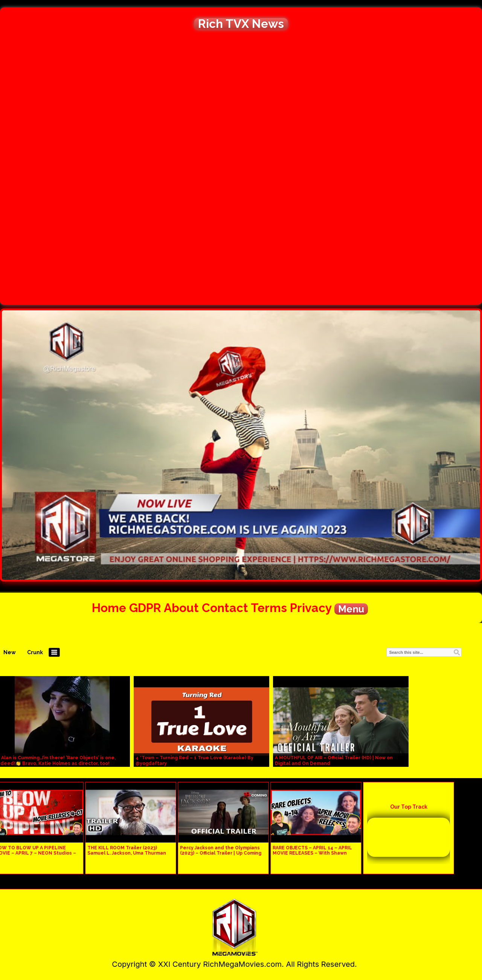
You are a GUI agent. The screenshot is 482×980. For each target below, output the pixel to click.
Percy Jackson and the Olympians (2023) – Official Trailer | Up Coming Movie (221, 853)
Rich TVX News (241, 24)
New (10, 652)
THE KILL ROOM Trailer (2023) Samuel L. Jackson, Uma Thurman (127, 850)
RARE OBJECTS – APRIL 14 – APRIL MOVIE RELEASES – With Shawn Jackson (312, 853)
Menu (351, 609)
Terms (269, 608)
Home (109, 608)
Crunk (35, 652)
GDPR (145, 608)
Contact (225, 608)
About (181, 608)
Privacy (311, 608)
